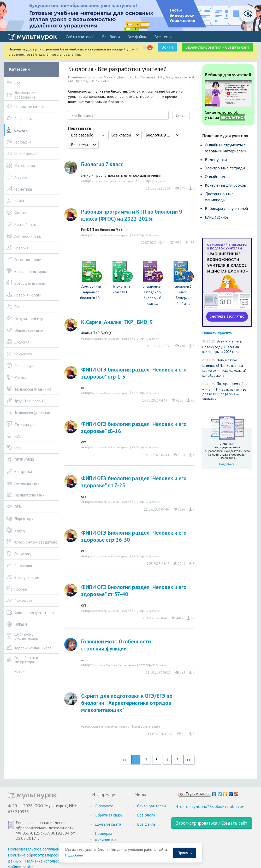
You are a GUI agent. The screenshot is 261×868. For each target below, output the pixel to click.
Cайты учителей (80, 37)
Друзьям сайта (108, 824)
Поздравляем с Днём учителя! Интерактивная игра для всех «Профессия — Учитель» (226, 391)
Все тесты (163, 37)
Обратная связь (109, 815)
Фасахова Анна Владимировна (110, 235)
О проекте (104, 806)
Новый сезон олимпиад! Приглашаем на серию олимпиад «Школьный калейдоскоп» (224, 368)
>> (189, 760)
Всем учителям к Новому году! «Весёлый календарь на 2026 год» (222, 347)
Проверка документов (106, 836)
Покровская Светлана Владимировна (114, 665)
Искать (181, 116)
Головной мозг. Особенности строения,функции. (116, 645)
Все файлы (137, 37)
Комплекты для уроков (226, 185)
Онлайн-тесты (218, 176)
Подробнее (74, 855)
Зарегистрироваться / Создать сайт (217, 47)
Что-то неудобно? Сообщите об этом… (212, 806)
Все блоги (111, 37)
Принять (185, 853)
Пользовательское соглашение (36, 849)
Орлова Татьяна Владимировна (111, 727)
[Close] (137, 49)
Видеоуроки (216, 159)
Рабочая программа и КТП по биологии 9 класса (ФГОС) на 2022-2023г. (132, 215)
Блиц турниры (217, 217)
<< (124, 760)
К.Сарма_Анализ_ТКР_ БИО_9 (117, 322)
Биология (160, 181)
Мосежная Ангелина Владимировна (113, 181)
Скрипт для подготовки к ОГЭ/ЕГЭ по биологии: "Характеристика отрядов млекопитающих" (127, 703)
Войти (167, 47)
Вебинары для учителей (226, 208)
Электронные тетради (225, 168)
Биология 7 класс (102, 164)
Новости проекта (217, 333)
